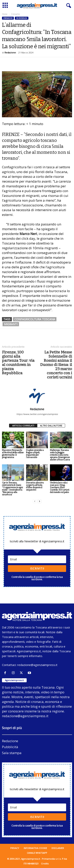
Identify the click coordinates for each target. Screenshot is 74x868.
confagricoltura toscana (35, 319)
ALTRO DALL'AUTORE (51, 426)
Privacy (15, 848)
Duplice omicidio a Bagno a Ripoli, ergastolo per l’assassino (35, 454)
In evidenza (22, 18)
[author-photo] (37, 396)
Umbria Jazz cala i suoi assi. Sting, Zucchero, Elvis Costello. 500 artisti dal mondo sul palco (60, 487)
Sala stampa (12, 753)
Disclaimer (58, 848)
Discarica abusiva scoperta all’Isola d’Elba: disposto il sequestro (35, 486)
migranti (11, 324)
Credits (45, 864)
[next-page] (39, 501)
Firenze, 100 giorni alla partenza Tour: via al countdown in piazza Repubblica (18, 363)
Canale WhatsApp (37, 853)
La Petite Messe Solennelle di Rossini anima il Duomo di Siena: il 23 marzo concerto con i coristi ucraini (56, 365)
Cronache (8, 18)
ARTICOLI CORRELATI (23, 426)
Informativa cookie (35, 848)
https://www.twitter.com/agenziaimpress (37, 414)
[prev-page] (35, 501)
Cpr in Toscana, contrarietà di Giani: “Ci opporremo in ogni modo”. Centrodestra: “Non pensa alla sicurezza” (12, 489)
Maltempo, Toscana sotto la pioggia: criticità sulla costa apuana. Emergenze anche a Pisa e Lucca (60, 455)
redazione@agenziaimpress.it (37, 665)
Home (5, 14)
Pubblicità (10, 747)
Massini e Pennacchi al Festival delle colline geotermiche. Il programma (13, 454)
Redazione (10, 52)
